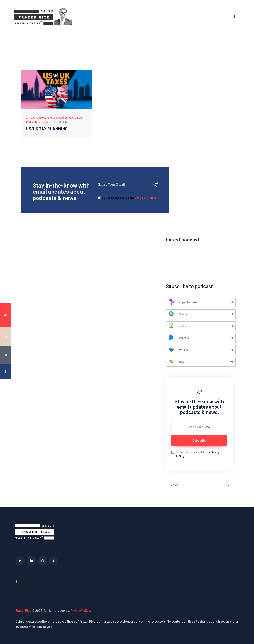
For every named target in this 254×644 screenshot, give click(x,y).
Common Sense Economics (51, 118)
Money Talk (75, 118)
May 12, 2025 (61, 122)
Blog (32, 118)
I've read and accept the (129, 198)
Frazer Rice (23, 611)
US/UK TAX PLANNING (51, 129)
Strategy (44, 122)
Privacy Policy (146, 198)
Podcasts (32, 122)
